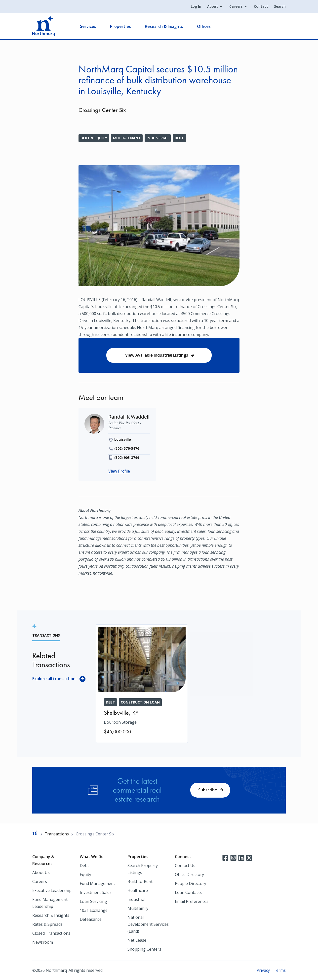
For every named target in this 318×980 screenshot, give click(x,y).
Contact (261, 7)
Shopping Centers (144, 949)
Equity (85, 874)
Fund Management (97, 883)
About (213, 7)
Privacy (263, 970)
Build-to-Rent (140, 881)
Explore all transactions (55, 679)
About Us (41, 872)
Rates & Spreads (47, 924)
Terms (280, 970)
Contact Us (185, 866)
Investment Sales (96, 892)
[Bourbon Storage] (142, 684)
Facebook (225, 858)
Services (88, 26)
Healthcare (138, 890)
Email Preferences (192, 901)
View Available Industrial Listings (157, 355)
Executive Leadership (52, 890)
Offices (204, 26)
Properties (120, 26)
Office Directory (189, 874)
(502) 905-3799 (127, 458)
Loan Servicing (93, 901)
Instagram (233, 858)
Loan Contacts (188, 892)
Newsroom (43, 942)
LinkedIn (241, 858)
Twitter (249, 858)
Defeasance (91, 919)
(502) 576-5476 (127, 449)
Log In (196, 7)
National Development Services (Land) (148, 924)
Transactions (57, 834)
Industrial (158, 138)
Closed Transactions (51, 933)
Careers (236, 7)
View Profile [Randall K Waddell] (119, 472)
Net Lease (137, 940)
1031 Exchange (94, 910)
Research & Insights (164, 26)
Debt (179, 138)
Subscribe (208, 790)
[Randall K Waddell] (129, 417)
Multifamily (138, 908)
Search (280, 7)
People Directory (191, 883)
